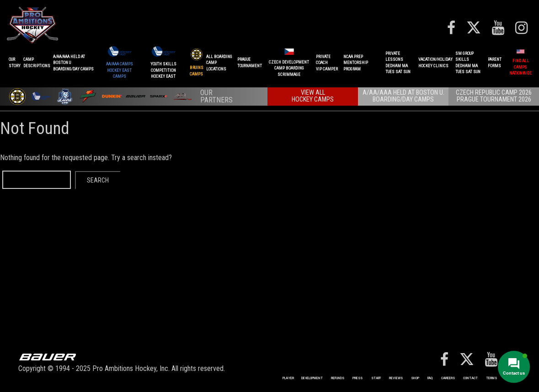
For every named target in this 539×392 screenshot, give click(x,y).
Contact (470, 378)
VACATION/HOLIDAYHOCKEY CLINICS (435, 63)
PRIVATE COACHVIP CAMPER (327, 63)
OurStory (15, 63)
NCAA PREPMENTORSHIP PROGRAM (356, 63)
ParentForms (495, 63)
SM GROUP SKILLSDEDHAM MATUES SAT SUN (468, 63)
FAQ (430, 378)
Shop (415, 378)
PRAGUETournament (250, 63)
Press (358, 378)
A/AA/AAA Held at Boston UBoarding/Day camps (73, 63)
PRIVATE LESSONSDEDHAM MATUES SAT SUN (398, 63)
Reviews (396, 378)
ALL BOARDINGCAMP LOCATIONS (219, 63)
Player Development (303, 378)
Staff (376, 378)
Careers (448, 378)
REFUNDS (338, 378)
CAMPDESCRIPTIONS (37, 63)
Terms (491, 378)
